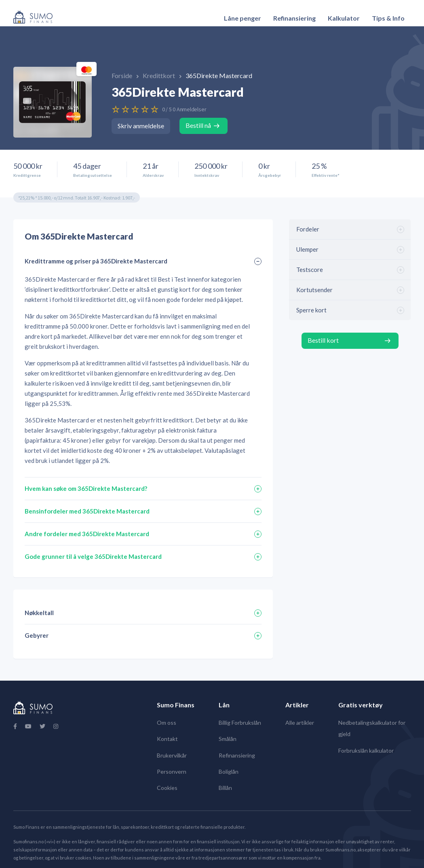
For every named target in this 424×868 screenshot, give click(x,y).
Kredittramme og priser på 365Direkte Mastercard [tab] (96, 261)
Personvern (172, 771)
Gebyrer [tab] (37, 635)
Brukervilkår (172, 755)
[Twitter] (42, 726)
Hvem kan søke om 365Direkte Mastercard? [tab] (86, 488)
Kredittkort (159, 75)
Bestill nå (198, 125)
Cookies (167, 788)
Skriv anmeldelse (141, 126)
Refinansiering (294, 18)
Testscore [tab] (310, 270)
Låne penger (243, 18)
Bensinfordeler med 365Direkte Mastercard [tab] (87, 511)
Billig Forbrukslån (240, 723)
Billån (225, 788)
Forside (122, 75)
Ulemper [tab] (307, 249)
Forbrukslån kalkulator (366, 750)
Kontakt (167, 739)
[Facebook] (15, 726)
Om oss (167, 723)
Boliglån (229, 771)
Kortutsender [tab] (314, 290)
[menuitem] (243, 18)
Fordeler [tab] (308, 229)
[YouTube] (28, 726)
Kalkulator (344, 18)
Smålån (228, 739)
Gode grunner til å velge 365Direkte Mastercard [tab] (93, 556)
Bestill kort (323, 340)
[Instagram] (56, 726)
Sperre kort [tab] (311, 310)
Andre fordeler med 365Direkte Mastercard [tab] (87, 534)
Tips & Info (388, 18)
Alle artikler (300, 723)
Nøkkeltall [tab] (39, 613)
